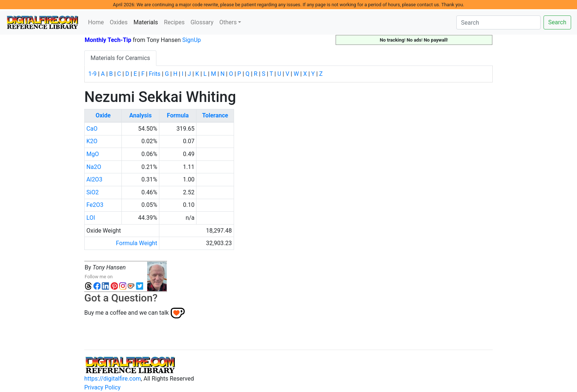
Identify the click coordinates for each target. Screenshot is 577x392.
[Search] (498, 22)
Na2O (94, 167)
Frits (155, 74)
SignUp (192, 40)
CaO (92, 129)
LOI (91, 218)
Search (557, 22)
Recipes (174, 22)
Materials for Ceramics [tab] (120, 58)
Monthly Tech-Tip (108, 40)
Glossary (202, 22)
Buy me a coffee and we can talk (127, 312)
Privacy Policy (102, 387)
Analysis (140, 115)
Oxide (103, 115)
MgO (93, 154)
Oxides (119, 22)
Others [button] (228, 22)
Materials (147, 22)
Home (96, 22)
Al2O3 (94, 179)
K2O (92, 141)
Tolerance (215, 115)
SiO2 (93, 192)
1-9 (92, 74)
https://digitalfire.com (113, 379)
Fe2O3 (95, 205)
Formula (178, 115)
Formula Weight (137, 243)
